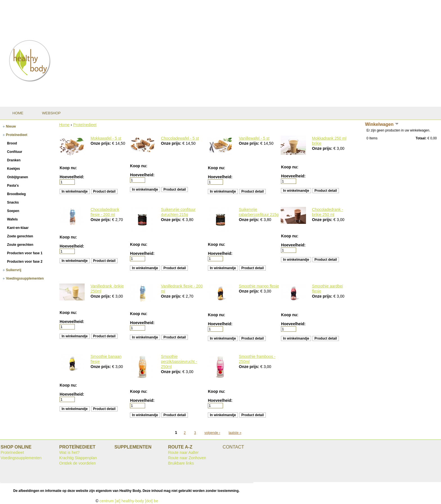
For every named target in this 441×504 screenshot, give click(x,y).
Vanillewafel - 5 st (254, 138)
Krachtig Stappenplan (78, 458)
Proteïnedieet (85, 125)
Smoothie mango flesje (259, 286)
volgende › (212, 433)
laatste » (235, 433)
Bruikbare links (181, 463)
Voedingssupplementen (21, 458)
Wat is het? (69, 452)
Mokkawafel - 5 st (106, 138)
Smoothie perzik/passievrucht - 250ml (179, 362)
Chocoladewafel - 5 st (180, 138)
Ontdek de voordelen (77, 463)
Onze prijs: (101, 143)
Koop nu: (68, 168)
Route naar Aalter (183, 452)
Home (64, 125)
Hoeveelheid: (72, 177)
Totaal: (421, 138)
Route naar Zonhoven (187, 458)
